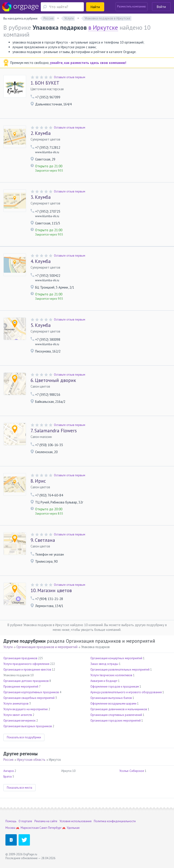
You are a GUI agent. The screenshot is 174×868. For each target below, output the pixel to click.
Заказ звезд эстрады (104, 664)
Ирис (38, 481)
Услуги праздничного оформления (26, 664)
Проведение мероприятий (21, 687)
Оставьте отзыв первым (70, 77)
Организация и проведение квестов (27, 670)
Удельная (73, 828)
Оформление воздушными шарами (113, 704)
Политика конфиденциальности (115, 821)
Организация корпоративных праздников (31, 692)
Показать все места (19, 788)
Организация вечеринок (19, 721)
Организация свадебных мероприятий (29, 698)
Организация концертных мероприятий (116, 658)
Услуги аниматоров (16, 704)
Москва (10, 828)
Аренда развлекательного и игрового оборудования (126, 692)
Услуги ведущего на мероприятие (26, 709)
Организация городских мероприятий (116, 721)
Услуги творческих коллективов (111, 675)
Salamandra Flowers (54, 431)
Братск (8, 777)
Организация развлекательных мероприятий (120, 670)
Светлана (43, 540)
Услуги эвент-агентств (18, 715)
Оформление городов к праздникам (115, 687)
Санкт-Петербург (51, 828)
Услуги (8, 647)
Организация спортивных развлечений (116, 715)
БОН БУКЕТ (45, 83)
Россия (8, 760)
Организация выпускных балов (111, 698)
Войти (161, 7)
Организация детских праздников (26, 681)
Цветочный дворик (53, 380)
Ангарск (9, 771)
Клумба (41, 133)
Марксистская (30, 828)
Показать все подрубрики (24, 737)
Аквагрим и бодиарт (104, 681)
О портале (25, 821)
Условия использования (76, 821)
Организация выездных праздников (28, 726)
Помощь (11, 821)
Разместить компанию (132, 6)
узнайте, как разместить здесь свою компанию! (88, 63)
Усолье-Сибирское (132, 771)
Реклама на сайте (46, 821)
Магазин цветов (51, 591)
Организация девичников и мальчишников (119, 709)
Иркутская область (31, 760)
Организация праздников (20, 658)
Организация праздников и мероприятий (47, 647)
